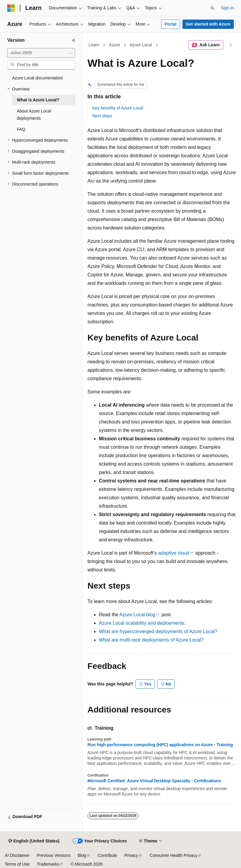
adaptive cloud (174, 553)
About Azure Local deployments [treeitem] (34, 115)
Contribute (107, 855)
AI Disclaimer (17, 855)
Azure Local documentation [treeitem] (38, 78)
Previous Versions (53, 855)
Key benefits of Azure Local (118, 108)
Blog (82, 855)
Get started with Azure (208, 24)
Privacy (131, 855)
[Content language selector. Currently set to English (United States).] (34, 841)
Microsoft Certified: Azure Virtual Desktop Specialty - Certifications (154, 781)
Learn (94, 45)
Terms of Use (17, 864)
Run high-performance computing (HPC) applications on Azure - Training (160, 745)
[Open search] (212, 8)
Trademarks (48, 864)
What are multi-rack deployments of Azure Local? (151, 640)
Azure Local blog (137, 615)
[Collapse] (74, 40)
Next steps (102, 116)
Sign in (227, 8)
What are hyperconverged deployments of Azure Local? (158, 631)
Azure (115, 45)
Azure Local (141, 45)
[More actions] (231, 45)
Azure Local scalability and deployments (142, 623)
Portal (171, 24)
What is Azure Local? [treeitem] (38, 100)
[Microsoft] (11, 8)
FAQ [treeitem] (21, 129)
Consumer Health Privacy (174, 855)
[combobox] (41, 53)
